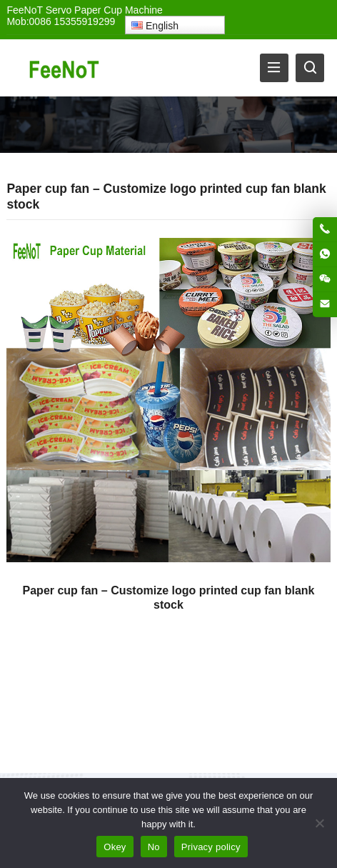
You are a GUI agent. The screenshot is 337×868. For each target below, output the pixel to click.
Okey (115, 847)
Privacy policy (211, 847)
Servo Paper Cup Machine (104, 10)
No (154, 847)
